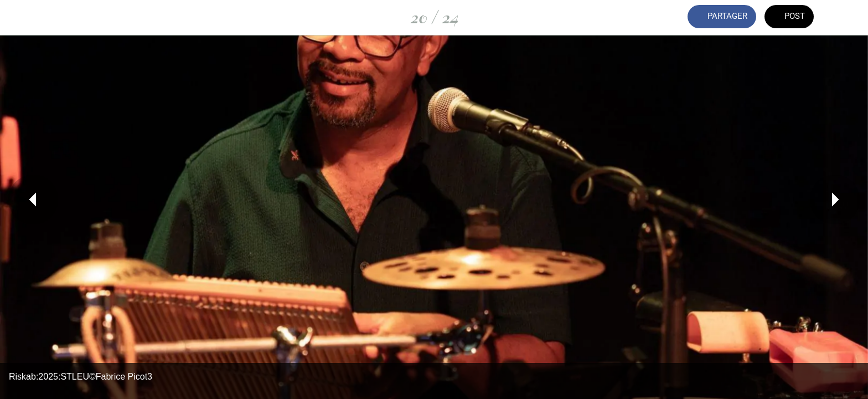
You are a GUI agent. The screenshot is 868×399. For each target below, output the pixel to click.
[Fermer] (22, 18)
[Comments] (846, 18)
